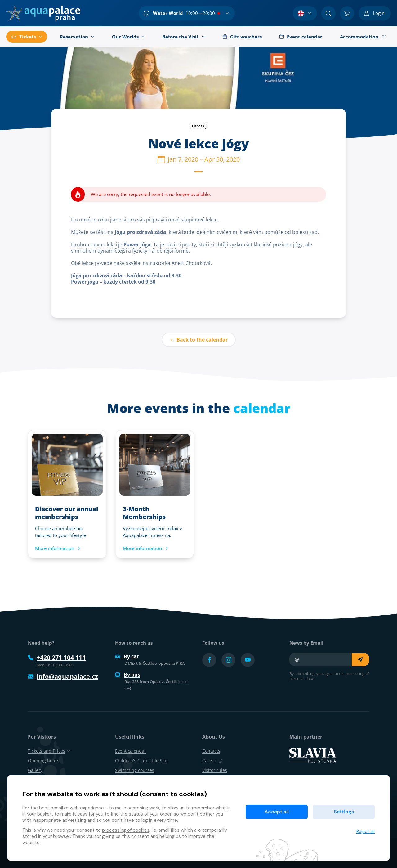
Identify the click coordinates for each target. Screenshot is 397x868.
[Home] (43, 13)
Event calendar (131, 751)
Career (212, 761)
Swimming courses (135, 770)
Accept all (277, 812)
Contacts (211, 751)
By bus (128, 675)
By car (127, 656)
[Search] (328, 13)
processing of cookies (126, 830)
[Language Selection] (305, 13)
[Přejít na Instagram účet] (228, 660)
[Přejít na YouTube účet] (248, 660)
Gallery (35, 770)
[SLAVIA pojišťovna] (313, 755)
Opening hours (44, 761)
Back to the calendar (199, 340)
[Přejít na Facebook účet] (209, 660)
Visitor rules (215, 770)
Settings (344, 812)
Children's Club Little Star (142, 761)
